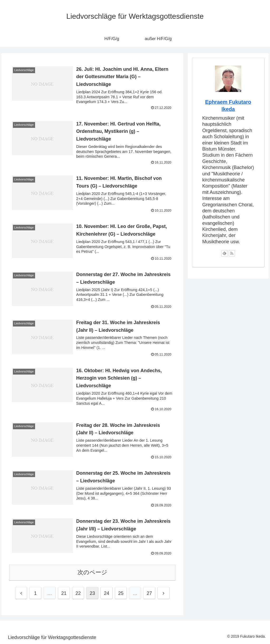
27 (149, 593)
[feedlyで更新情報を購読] (224, 253)
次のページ (92, 572)
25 (121, 593)
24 (107, 593)
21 (64, 593)
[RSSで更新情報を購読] (232, 253)
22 (78, 593)
